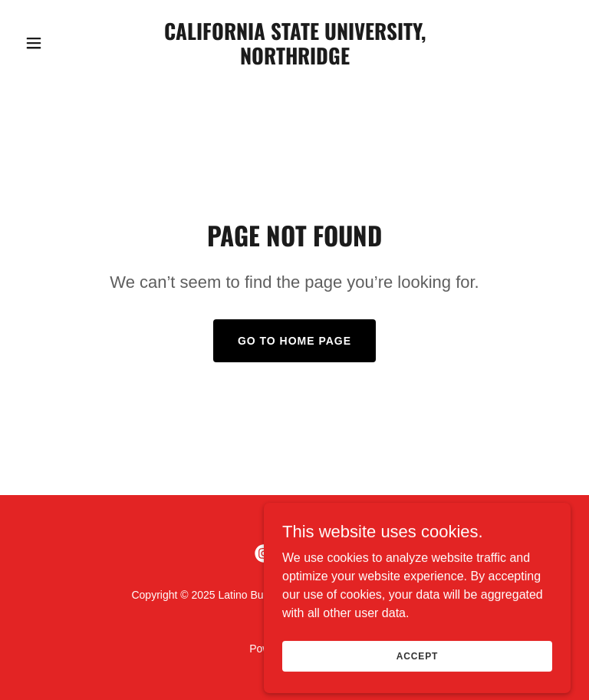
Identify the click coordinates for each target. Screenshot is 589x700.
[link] (294, 60)
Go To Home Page (294, 341)
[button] (60, 43)
